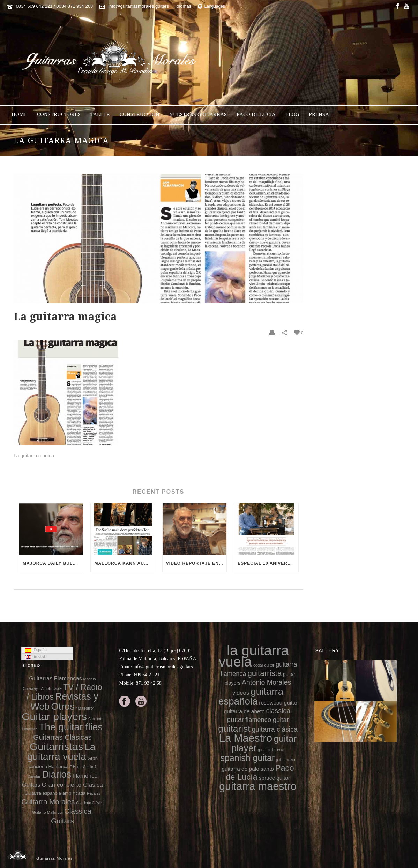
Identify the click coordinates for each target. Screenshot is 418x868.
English (36, 657)
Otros (63, 706)
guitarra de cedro (271, 750)
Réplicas (94, 794)
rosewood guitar (278, 703)
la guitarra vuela (253, 656)
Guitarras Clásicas (62, 737)
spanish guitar (247, 758)
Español (36, 650)
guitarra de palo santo (248, 769)
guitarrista (264, 673)
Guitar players (54, 717)
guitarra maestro (258, 786)
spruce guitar (274, 778)
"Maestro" (85, 708)
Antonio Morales (266, 682)
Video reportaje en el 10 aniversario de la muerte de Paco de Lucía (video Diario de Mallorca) (196, 563)
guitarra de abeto (244, 711)
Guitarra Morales (48, 802)
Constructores (59, 114)
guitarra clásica (274, 729)
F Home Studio (81, 767)
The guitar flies (71, 727)
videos (241, 693)
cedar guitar (264, 665)
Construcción (140, 114)
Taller (100, 114)
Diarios (56, 775)
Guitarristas (56, 747)
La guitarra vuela (61, 752)
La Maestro (246, 738)
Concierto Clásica (90, 803)
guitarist (234, 729)
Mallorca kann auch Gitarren (124, 563)
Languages (211, 6)
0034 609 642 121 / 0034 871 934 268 (55, 6)
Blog (292, 114)
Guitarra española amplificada (55, 793)
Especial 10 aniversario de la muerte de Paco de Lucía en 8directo (268, 563)
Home (19, 114)
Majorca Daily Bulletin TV (53, 563)
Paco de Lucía (256, 114)
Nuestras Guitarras (198, 114)
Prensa (319, 114)
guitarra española (251, 696)
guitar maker (286, 760)
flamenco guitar (267, 720)
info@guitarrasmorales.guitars (139, 6)
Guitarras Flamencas (55, 678)
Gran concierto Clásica (72, 785)
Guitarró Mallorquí (47, 812)
